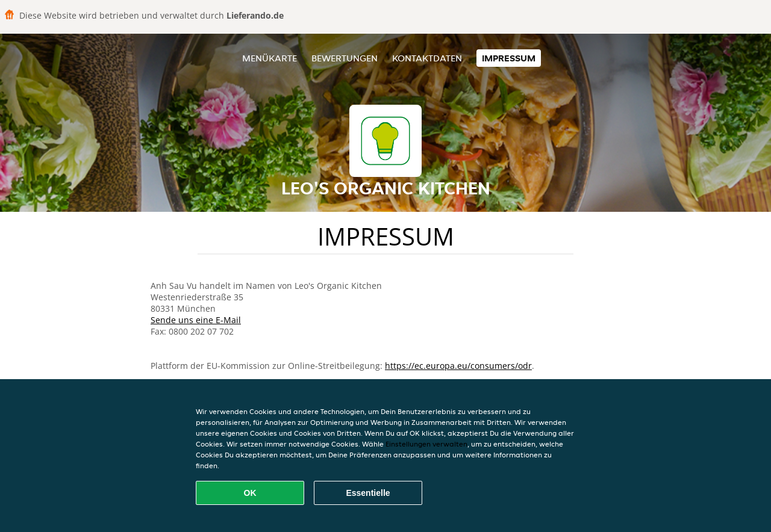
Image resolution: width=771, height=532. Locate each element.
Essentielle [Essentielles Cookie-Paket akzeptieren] (368, 493)
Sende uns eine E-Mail (196, 320)
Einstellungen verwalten (426, 444)
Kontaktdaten (427, 58)
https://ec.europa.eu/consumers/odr (458, 366)
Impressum (509, 58)
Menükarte (270, 58)
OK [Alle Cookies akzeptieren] (250, 493)
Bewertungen (345, 58)
